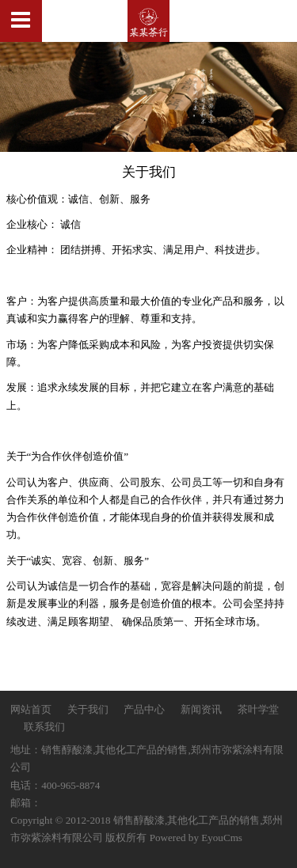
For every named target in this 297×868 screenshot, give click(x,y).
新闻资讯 (202, 709)
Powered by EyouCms (194, 838)
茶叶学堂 (258, 709)
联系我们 (44, 727)
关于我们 (89, 709)
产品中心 (144, 709)
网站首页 (31, 709)
